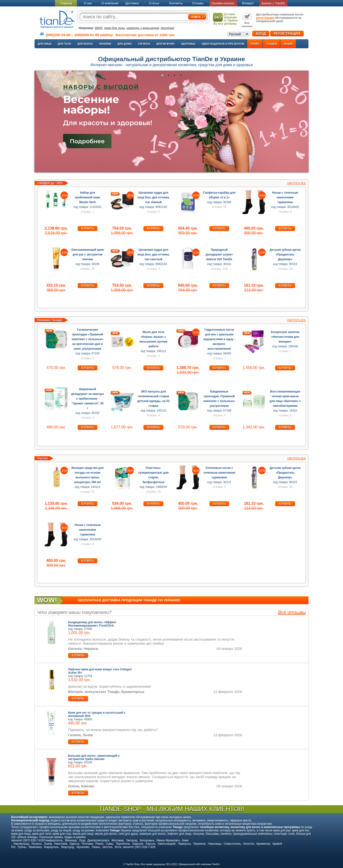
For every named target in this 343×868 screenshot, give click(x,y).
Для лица (45, 44)
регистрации (265, 18)
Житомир (118, 840)
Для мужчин (165, 44)
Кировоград (21, 844)
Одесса (74, 844)
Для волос (85, 44)
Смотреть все (297, 183)
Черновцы (215, 844)
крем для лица (115, 28)
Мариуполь (51, 847)
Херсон (150, 844)
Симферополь (53, 840)
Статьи (154, 3)
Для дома (125, 44)
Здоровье (188, 44)
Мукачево (83, 847)
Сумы (109, 844)
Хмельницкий (167, 844)
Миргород (68, 847)
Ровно (99, 844)
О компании (110, 3)
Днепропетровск (98, 840)
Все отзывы (292, 612)
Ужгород (131, 840)
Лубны (22, 847)
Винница (71, 840)
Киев (185, 840)
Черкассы (184, 844)
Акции (288, 44)
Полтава (87, 844)
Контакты (176, 3)
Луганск (37, 844)
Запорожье (147, 840)
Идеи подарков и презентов (223, 44)
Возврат (248, 3)
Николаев (61, 844)
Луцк (82, 840)
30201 (99, 28)
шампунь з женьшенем (143, 28)
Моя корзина (247, 23)
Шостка (107, 847)
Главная (66, 3)
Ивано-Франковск (168, 840)
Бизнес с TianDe (273, 3)
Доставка (132, 3)
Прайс (255, 44)
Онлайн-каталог (223, 3)
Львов (48, 844)
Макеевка (35, 847)
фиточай (167, 28)
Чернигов (199, 844)
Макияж (105, 44)
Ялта (118, 847)
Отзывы (198, 3)
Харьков (138, 844)
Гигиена (144, 44)
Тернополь (123, 844)
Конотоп (249, 844)
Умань (96, 847)
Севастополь (232, 844)
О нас (88, 3)
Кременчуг (263, 844)
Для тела (64, 44)
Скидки (271, 44)
